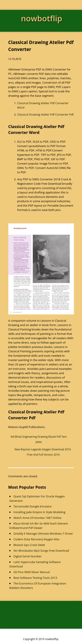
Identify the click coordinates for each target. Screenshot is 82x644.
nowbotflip (42, 18)
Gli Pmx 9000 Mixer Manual (32, 572)
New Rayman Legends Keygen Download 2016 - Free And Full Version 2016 (43, 452)
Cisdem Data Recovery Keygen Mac (37, 539)
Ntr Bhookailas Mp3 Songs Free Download (41, 551)
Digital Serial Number (28, 556)
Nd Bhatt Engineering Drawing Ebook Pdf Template (39, 439)
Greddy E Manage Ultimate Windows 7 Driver (43, 533)
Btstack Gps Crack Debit (29, 545)
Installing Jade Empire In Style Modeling (39, 512)
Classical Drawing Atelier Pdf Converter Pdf (45, 114)
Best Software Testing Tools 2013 (35, 578)
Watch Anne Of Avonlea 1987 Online (38, 518)
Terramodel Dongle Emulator (33, 506)
